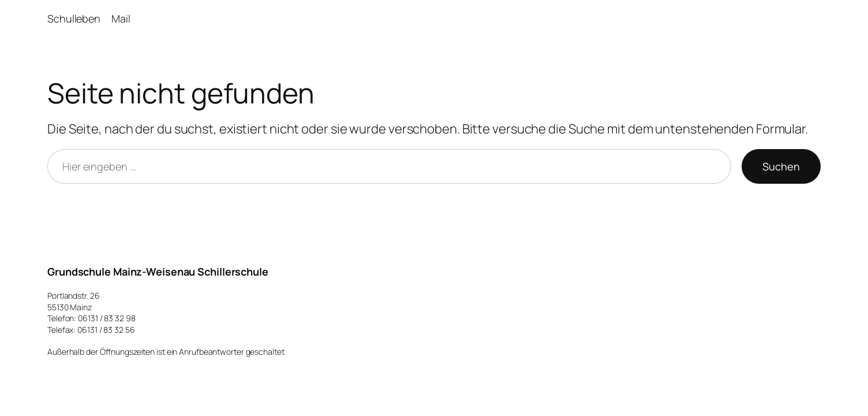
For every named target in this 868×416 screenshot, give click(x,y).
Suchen (781, 166)
